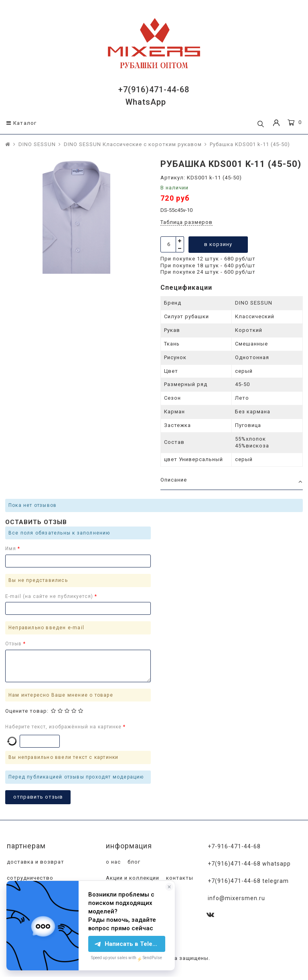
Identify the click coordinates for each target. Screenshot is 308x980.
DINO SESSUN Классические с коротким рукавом (133, 144)
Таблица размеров (186, 222)
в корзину (218, 244)
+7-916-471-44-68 (234, 846)
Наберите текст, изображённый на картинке (64, 727)
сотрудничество (29, 878)
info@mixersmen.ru (236, 898)
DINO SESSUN (37, 144)
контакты (179, 878)
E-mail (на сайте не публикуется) (50, 596)
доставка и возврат (35, 862)
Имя (11, 549)
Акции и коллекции (132, 878)
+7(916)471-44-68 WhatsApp (249, 864)
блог (133, 862)
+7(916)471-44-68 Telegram (248, 881)
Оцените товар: (27, 711)
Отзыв (14, 644)
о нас (112, 862)
